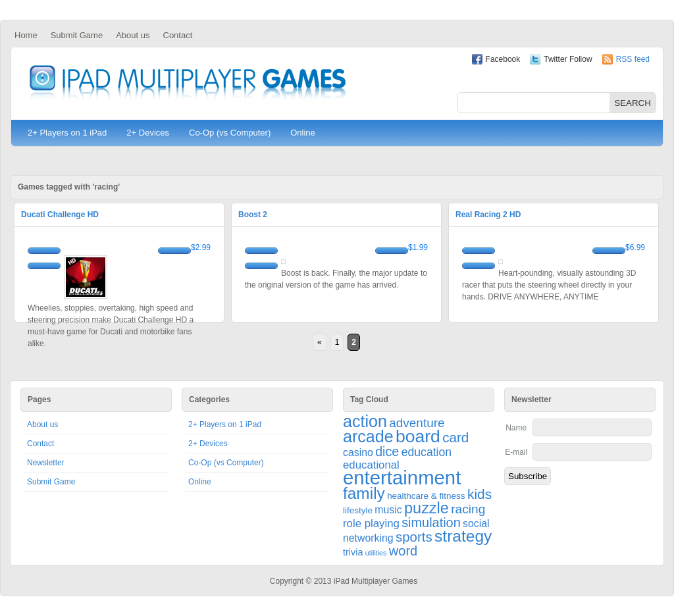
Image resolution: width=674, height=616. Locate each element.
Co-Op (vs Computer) (230, 133)
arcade (368, 436)
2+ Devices (148, 133)
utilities (376, 553)
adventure (417, 423)
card (455, 437)
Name (516, 428)
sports (414, 537)
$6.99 (635, 247)
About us (133, 35)
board (418, 436)
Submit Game (77, 35)
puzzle (427, 508)
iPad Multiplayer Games (188, 84)
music (388, 510)
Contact (178, 35)
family (364, 493)
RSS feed (633, 59)
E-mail (516, 452)
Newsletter (46, 463)
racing (468, 509)
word (403, 551)
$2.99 (201, 247)
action (365, 421)
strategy (463, 536)
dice (387, 451)
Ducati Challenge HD (60, 215)
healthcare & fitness (426, 496)
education (427, 452)
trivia (353, 552)
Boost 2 (253, 215)
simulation (431, 523)
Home (26, 35)
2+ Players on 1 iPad (67, 133)
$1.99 (418, 247)
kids (480, 494)
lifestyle (358, 510)
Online (303, 133)
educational (371, 465)
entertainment (402, 477)
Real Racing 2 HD (488, 215)
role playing (371, 524)
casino (358, 452)
